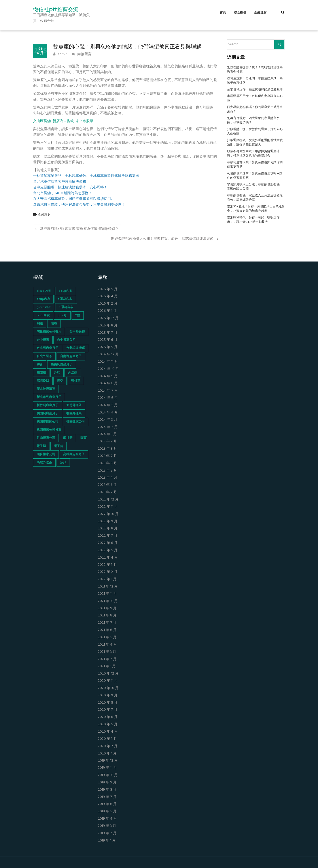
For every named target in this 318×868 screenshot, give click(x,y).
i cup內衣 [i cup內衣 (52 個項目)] (43, 316)
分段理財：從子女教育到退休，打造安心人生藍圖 (255, 132)
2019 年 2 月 (107, 833)
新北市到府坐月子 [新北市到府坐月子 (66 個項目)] (49, 397)
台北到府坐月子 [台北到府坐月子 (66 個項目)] (47, 348)
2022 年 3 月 (107, 565)
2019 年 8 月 (107, 790)
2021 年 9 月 (107, 609)
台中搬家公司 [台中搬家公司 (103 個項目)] (66, 340)
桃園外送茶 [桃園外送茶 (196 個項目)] (74, 414)
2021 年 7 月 (107, 623)
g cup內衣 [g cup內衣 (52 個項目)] (44, 307)
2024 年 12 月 (108, 355)
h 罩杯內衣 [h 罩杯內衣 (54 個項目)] (66, 307)
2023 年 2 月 (107, 492)
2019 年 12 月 (108, 761)
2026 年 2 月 (108, 304)
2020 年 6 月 (108, 717)
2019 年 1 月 (107, 841)
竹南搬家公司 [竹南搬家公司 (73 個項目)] (46, 438)
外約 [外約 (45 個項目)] (57, 373)
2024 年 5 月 (108, 405)
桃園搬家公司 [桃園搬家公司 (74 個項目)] (76, 422)
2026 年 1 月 (107, 311)
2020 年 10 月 (108, 688)
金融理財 (260, 13)
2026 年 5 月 (108, 289)
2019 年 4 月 (107, 819)
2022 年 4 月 (108, 558)
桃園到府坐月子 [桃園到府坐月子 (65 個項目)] (47, 414)
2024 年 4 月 (108, 413)
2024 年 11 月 (108, 362)
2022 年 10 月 (108, 514)
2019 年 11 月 (107, 768)
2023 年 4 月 (108, 478)
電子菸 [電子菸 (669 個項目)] (59, 446)
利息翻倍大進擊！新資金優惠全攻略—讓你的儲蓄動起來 (255, 176)
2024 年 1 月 (107, 434)
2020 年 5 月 (108, 725)
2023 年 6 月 (107, 463)
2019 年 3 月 (107, 826)
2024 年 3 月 (108, 420)
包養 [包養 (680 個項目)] (54, 324)
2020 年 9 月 (108, 696)
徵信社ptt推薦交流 (56, 9)
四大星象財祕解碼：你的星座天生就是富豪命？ (255, 110)
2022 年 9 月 (108, 522)
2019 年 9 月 (107, 783)
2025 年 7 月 (108, 333)
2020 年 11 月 (108, 681)
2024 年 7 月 (108, 391)
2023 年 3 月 (107, 485)
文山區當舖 (42, 121)
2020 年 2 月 (108, 746)
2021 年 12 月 (108, 587)
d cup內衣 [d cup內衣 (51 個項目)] (44, 291)
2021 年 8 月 (107, 616)
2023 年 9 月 (107, 442)
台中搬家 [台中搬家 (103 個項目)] (43, 340)
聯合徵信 (240, 13)
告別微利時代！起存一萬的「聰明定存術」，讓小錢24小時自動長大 (253, 220)
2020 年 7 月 (108, 710)
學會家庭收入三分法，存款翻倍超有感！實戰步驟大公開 (255, 187)
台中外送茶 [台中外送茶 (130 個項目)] (77, 332)
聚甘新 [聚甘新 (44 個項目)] (68, 438)
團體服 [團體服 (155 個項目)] (41, 373)
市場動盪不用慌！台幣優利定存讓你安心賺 (255, 99)
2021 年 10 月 (108, 601)
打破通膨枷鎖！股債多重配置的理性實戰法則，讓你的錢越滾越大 (255, 143)
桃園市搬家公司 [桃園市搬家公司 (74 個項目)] (47, 422)
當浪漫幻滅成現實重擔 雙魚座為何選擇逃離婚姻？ (79, 229)
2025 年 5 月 (108, 347)
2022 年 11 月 (108, 507)
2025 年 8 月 (108, 326)
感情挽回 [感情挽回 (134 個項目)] (43, 381)
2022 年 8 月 (108, 529)
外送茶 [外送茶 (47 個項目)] (73, 373)
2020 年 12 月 (108, 674)
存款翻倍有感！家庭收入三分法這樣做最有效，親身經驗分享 (255, 198)
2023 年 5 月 (107, 471)
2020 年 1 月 (107, 754)
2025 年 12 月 (108, 318)
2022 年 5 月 (108, 551)
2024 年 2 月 (108, 427)
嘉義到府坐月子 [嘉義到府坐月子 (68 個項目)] (62, 365)
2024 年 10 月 (108, 369)
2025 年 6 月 (108, 340)
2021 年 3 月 (107, 652)
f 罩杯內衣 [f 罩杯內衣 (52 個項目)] (65, 299)
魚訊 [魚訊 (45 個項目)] (63, 463)
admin (60, 54)
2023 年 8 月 (107, 449)
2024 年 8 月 (108, 384)
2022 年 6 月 (108, 543)
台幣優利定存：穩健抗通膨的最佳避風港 (255, 90)
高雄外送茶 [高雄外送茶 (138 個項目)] (44, 463)
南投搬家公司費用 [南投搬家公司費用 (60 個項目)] (49, 332)
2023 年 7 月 (107, 456)
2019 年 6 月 (107, 804)
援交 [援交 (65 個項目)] (60, 381)
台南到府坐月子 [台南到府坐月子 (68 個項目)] (71, 356)
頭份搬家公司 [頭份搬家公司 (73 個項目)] (46, 454)
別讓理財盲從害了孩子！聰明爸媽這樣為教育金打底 (255, 70)
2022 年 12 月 (108, 500)
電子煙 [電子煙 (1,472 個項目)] (41, 446)
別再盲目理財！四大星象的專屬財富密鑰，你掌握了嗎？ (253, 121)
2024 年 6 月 (108, 398)
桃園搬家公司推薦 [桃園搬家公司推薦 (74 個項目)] (49, 430)
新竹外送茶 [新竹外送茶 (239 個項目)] (74, 405)
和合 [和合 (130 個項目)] (40, 365)
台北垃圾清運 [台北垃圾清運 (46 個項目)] (76, 348)
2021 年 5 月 (107, 638)
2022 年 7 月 (108, 536)
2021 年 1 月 (107, 666)
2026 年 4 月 (108, 297)
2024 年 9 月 (108, 376)
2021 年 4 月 (107, 645)
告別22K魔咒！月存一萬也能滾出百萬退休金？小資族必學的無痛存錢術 (256, 209)
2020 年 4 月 (108, 732)
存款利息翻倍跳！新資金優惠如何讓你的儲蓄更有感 (255, 165)
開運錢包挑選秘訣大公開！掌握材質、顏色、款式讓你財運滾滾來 (162, 239)
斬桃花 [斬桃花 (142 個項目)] (76, 381)
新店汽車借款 (63, 121)
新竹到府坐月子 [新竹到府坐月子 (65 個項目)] (47, 405)
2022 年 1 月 (107, 579)
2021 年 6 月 (107, 630)
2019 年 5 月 (107, 812)
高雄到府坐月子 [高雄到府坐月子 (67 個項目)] (74, 454)
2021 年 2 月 (107, 659)
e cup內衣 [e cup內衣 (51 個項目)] (66, 291)
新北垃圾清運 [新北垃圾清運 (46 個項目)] (46, 389)
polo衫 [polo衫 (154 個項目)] (62, 316)
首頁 (223, 13)
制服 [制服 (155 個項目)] (40, 324)
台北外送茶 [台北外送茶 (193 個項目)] (44, 356)
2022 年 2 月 (108, 572)
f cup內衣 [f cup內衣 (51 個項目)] (43, 299)
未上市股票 (84, 121)
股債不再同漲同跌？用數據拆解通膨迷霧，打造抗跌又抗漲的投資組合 (253, 154)
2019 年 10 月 (108, 775)
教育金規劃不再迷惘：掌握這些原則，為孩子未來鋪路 (255, 81)
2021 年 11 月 (107, 594)
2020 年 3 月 (107, 739)
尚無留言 (82, 54)
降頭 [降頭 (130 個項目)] (83, 438)
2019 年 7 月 (107, 797)
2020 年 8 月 (108, 703)
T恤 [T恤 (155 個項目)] (78, 316)
